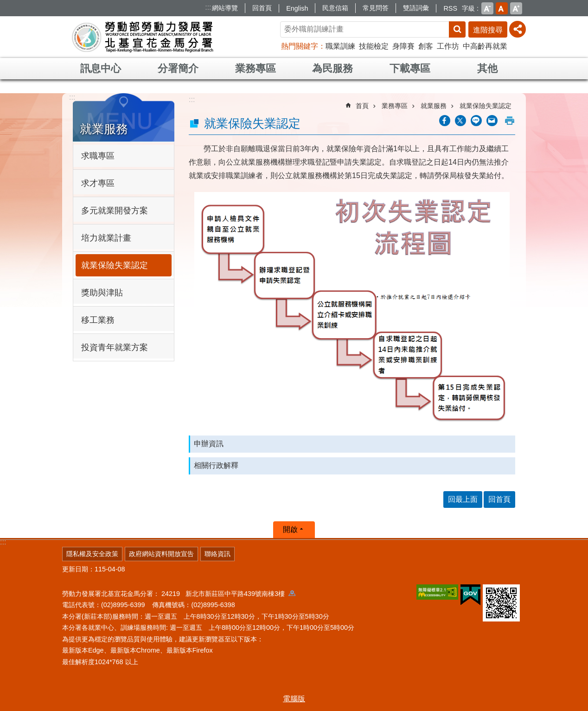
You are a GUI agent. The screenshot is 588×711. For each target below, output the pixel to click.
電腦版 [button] (294, 699)
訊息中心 (101, 68)
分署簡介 (178, 68)
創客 (426, 46)
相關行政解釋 (216, 465)
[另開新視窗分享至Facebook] (445, 121)
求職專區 (98, 156)
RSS (450, 8)
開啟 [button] (290, 529)
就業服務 (104, 129)
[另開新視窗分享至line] (476, 121)
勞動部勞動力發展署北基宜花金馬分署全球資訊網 (143, 37)
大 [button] (516, 8)
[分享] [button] (518, 29)
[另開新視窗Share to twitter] (460, 121)
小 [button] (487, 8)
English (297, 8)
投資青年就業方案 (115, 347)
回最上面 (463, 499)
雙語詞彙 (416, 8)
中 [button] (502, 8)
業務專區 (256, 68)
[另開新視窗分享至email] (492, 121)
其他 (487, 68)
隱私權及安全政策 (92, 554)
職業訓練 (340, 46)
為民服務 (332, 68)
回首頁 (262, 8)
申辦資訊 (209, 444)
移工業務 (98, 320)
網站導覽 (225, 8)
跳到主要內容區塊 (5, 5)
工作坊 (448, 46)
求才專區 (98, 183)
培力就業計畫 (106, 238)
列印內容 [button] (510, 121)
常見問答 (376, 8)
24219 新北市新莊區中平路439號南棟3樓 (228, 594)
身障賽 (403, 46)
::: (208, 7)
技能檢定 (374, 46)
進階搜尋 (488, 30)
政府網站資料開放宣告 (161, 554)
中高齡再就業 (485, 46)
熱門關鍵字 (300, 46)
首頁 (362, 106)
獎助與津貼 (102, 293)
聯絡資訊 (217, 554)
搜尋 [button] (457, 29)
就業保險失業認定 (115, 265)
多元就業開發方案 (115, 211)
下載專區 (410, 68)
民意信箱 (335, 8)
